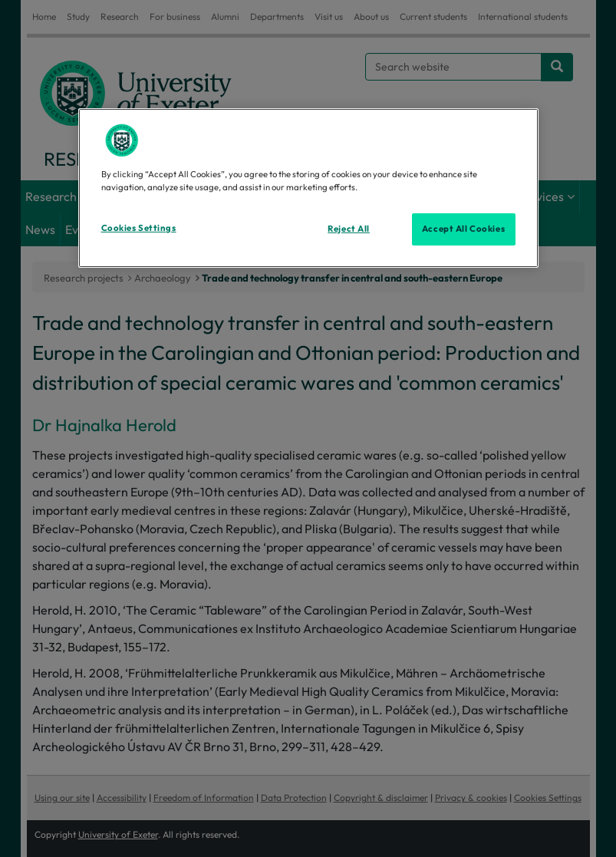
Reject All (349, 229)
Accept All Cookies (463, 229)
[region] (308, 188)
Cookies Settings (139, 228)
